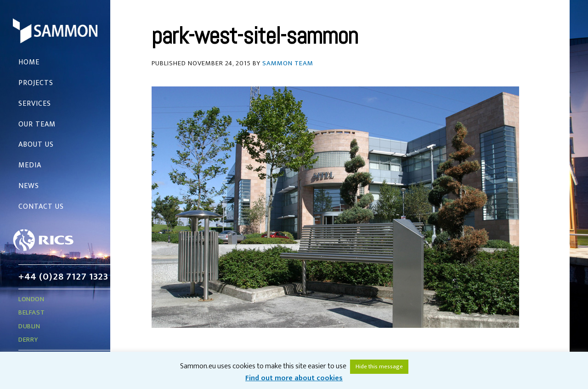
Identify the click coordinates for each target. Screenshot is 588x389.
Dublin (29, 326)
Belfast (31, 312)
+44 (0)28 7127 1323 (63, 277)
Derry (28, 340)
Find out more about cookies (294, 378)
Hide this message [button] (379, 366)
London (31, 299)
